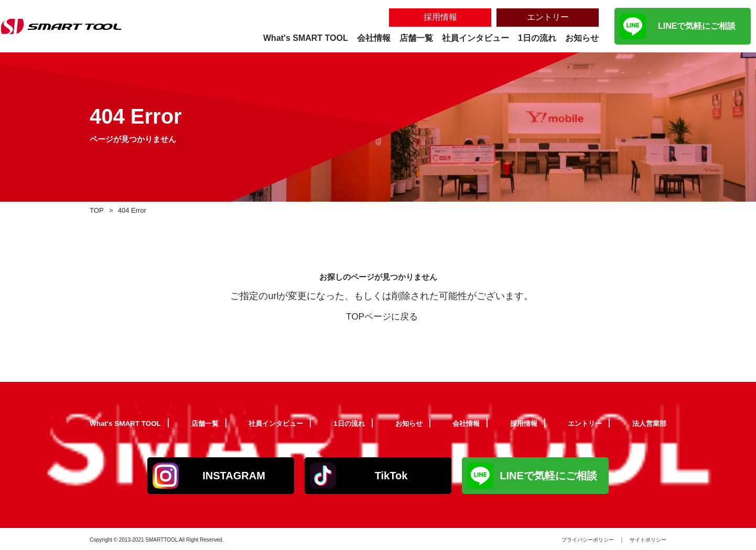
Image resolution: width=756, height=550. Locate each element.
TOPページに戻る (382, 316)
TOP (98, 210)
